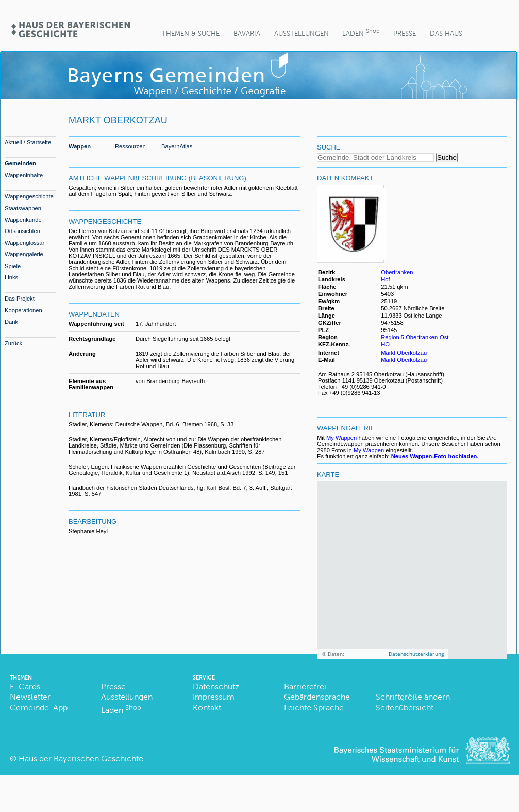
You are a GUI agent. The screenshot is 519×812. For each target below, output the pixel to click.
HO (385, 344)
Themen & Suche (191, 33)
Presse (405, 33)
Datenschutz (216, 686)
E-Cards (25, 686)
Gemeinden (20, 163)
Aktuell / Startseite (28, 142)
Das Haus (446, 33)
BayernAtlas (177, 146)
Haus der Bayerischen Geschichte (81, 759)
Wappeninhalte (24, 175)
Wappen (80, 146)
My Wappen (341, 438)
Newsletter (30, 697)
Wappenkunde (23, 220)
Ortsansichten (22, 231)
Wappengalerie (24, 254)
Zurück (13, 343)
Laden (361, 32)
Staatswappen (23, 208)
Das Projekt (20, 299)
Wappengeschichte (29, 196)
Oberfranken (397, 272)
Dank (11, 322)
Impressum (214, 697)
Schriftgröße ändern (413, 697)
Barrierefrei (305, 686)
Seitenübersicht (405, 708)
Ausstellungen (302, 33)
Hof (385, 279)
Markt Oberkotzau (404, 353)
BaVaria (247, 33)
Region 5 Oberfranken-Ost (415, 337)
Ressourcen (130, 146)
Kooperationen (23, 310)
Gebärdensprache (317, 697)
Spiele (13, 266)
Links (11, 277)
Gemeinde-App (39, 708)
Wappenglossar (24, 243)
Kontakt (207, 708)
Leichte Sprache (314, 708)
